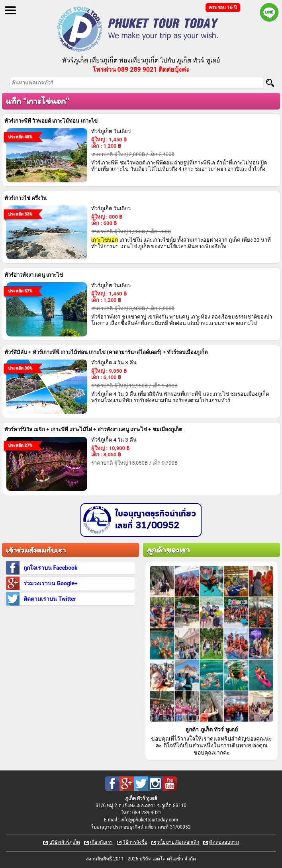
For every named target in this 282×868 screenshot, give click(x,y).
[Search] (270, 83)
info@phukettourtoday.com (149, 820)
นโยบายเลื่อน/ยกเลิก (178, 842)
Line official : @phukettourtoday (269, 12)
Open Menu (10, 10)
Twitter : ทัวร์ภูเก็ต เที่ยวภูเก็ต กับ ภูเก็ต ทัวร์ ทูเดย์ (141, 784)
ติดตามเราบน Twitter (50, 599)
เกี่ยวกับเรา (101, 842)
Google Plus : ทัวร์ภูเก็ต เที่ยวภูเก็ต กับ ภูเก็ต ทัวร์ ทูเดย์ (127, 784)
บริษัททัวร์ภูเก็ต (65, 842)
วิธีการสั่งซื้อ (135, 842)
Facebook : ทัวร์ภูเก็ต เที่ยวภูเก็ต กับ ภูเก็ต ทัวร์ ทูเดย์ (112, 784)
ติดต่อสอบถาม (224, 842)
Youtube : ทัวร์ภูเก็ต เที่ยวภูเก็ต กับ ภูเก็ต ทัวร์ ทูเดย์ (170, 784)
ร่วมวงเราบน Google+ (51, 583)
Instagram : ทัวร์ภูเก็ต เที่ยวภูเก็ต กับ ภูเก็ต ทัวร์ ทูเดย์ (155, 784)
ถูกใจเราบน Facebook (50, 568)
